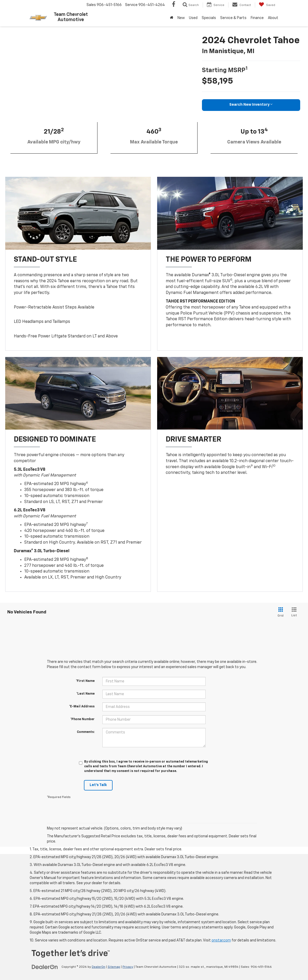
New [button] (181, 18)
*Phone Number (82, 720)
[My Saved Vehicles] (267, 5)
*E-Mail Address (82, 707)
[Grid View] (280, 613)
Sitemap (114, 967)
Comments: (86, 732)
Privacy (128, 967)
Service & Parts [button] (233, 18)
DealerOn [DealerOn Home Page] (98, 967)
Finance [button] (257, 18)
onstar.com (221, 941)
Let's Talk (98, 786)
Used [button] (193, 18)
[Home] (172, 18)
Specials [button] (209, 18)
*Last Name (85, 694)
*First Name (85, 681)
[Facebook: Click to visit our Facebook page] (174, 5)
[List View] (294, 613)
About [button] (273, 18)
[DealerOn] (45, 967)
